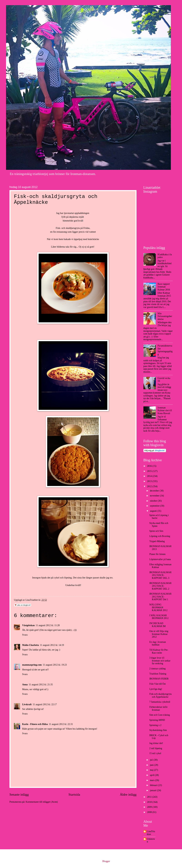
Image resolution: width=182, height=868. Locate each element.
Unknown (151, 840)
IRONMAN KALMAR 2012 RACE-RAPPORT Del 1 (160, 597)
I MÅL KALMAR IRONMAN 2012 (159, 617)
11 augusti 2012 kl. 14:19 (52, 645)
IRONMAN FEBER (159, 679)
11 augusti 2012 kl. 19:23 (55, 665)
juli (152, 760)
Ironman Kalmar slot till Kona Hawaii (165, 410)
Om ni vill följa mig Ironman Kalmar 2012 (159, 634)
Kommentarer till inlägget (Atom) (42, 802)
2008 (150, 812)
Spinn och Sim (156, 531)
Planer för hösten (157, 554)
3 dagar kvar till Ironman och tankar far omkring (160, 661)
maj (152, 770)
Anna (25, 685)
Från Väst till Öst (157, 684)
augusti (154, 511)
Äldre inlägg (128, 794)
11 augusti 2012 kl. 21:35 (41, 685)
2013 (150, 481)
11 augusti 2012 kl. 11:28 (48, 625)
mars (152, 780)
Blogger (106, 861)
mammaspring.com (32, 665)
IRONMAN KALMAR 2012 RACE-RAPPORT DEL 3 (160, 575)
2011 (150, 797)
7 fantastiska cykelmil (160, 702)
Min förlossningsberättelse (165, 316)
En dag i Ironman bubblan (157, 643)
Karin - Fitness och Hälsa (35, 724)
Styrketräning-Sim (158, 730)
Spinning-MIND (157, 720)
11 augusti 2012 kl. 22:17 (45, 704)
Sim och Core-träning (160, 715)
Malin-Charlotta (30, 645)
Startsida (74, 794)
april (152, 775)
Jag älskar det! (156, 743)
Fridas (87, 228)
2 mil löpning (156, 748)
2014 (150, 476)
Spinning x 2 (155, 725)
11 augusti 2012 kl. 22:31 (61, 724)
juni (152, 765)
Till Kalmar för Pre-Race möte (159, 651)
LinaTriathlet (151, 833)
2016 (150, 466)
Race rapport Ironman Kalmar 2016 (164, 287)
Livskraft (27, 704)
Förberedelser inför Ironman (158, 708)
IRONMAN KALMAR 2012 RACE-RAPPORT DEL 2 (160, 586)
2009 (150, 807)
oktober (154, 501)
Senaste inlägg (19, 794)
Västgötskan (28, 625)
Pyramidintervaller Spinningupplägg (165, 350)
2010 (150, 802)
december (155, 491)
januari (153, 790)
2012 (150, 486)
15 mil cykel (155, 753)
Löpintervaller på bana (160, 559)
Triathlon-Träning (158, 674)
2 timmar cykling (157, 669)
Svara (25, 635)
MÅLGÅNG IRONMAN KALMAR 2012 (158, 607)
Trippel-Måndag (157, 541)
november (155, 496)
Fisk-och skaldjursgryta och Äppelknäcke (160, 695)
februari (154, 785)
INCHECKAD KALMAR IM (157, 625)
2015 (150, 471)
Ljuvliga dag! (156, 689)
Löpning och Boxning (160, 536)
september (155, 506)
